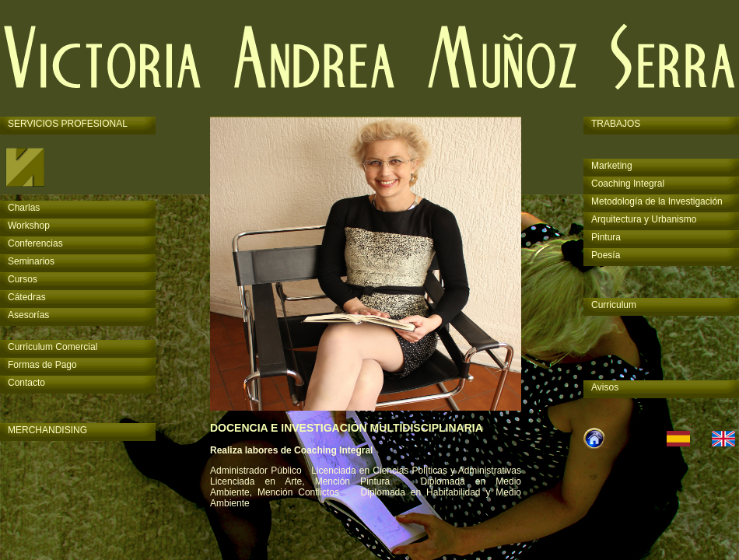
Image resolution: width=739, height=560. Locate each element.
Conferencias (35, 243)
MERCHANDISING (47, 430)
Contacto (26, 383)
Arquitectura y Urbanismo (644, 219)
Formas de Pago (42, 365)
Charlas (24, 208)
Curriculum (614, 305)
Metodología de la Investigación (657, 201)
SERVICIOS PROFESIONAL (68, 124)
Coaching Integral (628, 184)
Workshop (29, 226)
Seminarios (31, 261)
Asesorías (28, 315)
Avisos (605, 387)
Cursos (23, 279)
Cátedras (27, 297)
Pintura (606, 237)
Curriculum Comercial (53, 347)
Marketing (612, 166)
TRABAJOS (616, 124)
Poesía (606, 255)
